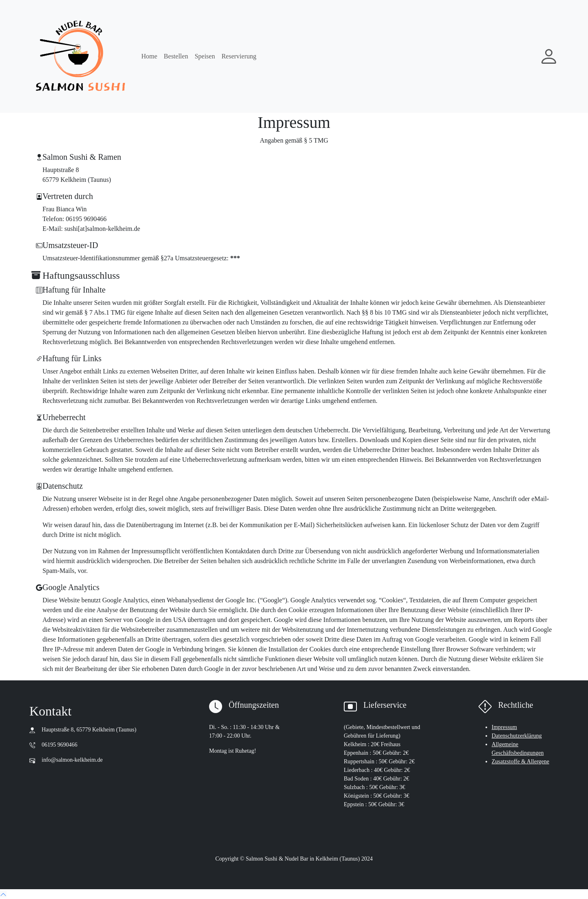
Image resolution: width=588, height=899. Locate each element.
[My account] (549, 56)
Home (149, 56)
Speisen (205, 56)
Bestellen (176, 56)
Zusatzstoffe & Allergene (520, 761)
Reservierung (239, 56)
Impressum (504, 727)
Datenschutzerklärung (517, 736)
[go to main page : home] (80, 56)
